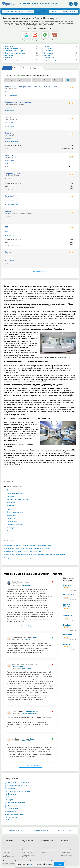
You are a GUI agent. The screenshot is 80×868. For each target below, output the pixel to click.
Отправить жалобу (66, 853)
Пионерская (10, 261)
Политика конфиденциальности (9, 856)
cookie (31, 864)
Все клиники (10, 11)
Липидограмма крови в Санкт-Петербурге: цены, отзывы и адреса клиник (29, 558)
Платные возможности (48, 847)
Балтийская (10, 235)
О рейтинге (6, 853)
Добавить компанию (28, 850)
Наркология (9, 55)
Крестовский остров (13, 205)
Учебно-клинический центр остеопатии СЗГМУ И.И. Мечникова (31, 87)
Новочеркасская (12, 95)
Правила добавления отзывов (28, 856)
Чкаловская (10, 126)
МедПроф (9, 155)
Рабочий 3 (27, 639)
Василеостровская (12, 142)
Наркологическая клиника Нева (18, 102)
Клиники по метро (15, 830)
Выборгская (10, 111)
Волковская (10, 220)
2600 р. (73, 263)
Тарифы (44, 853)
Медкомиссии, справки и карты (15, 53)
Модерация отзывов (66, 855)
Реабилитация (48, 51)
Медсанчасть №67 (32, 712)
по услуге (54, 11)
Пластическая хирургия (13, 60)
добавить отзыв (10, 107)
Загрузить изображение (29, 853)
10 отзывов (8, 179)
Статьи (24, 847)
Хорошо (59, 864)
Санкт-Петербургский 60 (31, 713)
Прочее (46, 46)
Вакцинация (9, 46)
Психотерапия (48, 48)
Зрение (8, 252)
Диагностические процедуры (15, 51)
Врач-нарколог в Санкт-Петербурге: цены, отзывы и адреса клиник (27, 548)
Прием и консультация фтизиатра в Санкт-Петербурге (22, 552)
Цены (22, 11)
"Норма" (8, 118)
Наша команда (7, 850)
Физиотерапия (49, 53)
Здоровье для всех (13, 174)
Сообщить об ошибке (66, 850)
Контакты (63, 847)
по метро (73, 11)
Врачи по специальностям (14, 48)
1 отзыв (7, 92)
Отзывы (30, 11)
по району (63, 11)
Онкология (9, 58)
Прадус (8, 133)
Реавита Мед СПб (19, 667)
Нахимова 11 (28, 585)
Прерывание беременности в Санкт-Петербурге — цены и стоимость (27, 545)
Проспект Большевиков (14, 164)
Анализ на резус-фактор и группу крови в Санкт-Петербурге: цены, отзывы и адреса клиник (35, 555)
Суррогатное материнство (52, 60)
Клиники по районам (40, 830)
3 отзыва (8, 216)
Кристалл (9, 211)
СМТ (7, 227)
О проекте (6, 847)
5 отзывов (8, 138)
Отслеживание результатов (49, 850)
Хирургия (47, 55)
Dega (35, 638)
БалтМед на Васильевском (22, 584)
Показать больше (30, 766)
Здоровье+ (10, 196)
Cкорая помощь (49, 58)
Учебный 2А (27, 668)
